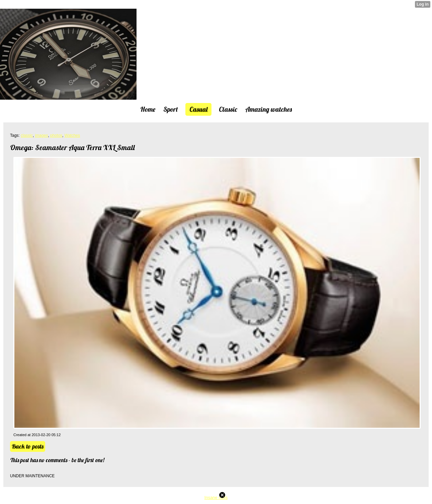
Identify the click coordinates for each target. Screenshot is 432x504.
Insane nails (216, 497)
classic (27, 135)
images (42, 135)
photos (56, 135)
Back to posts (28, 446)
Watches (72, 135)
